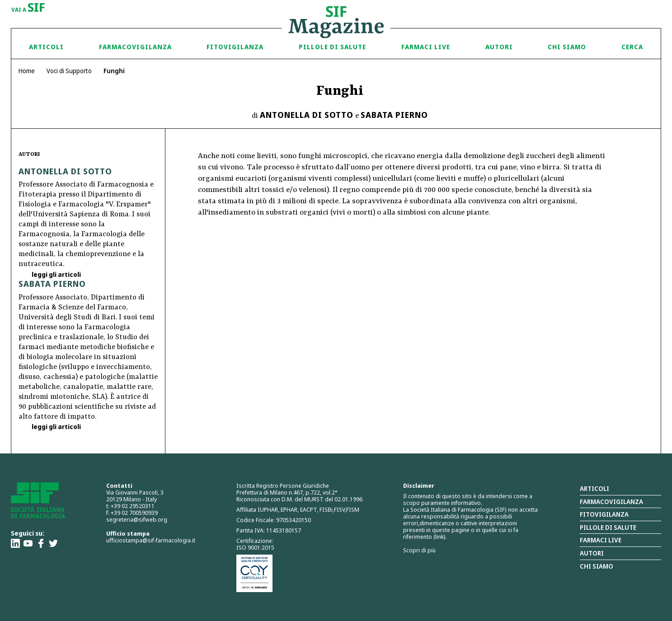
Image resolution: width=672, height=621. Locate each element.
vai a (28, 8)
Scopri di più (419, 550)
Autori (499, 47)
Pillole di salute (608, 527)
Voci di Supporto (69, 71)
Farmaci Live (426, 47)
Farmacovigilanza (135, 47)
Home (27, 71)
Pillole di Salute (332, 47)
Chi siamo (567, 47)
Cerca (632, 47)
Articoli (46, 47)
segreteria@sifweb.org (137, 519)
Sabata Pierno (394, 115)
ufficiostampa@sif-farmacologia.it (151, 540)
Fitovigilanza (235, 47)
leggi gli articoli (56, 274)
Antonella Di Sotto (307, 115)
